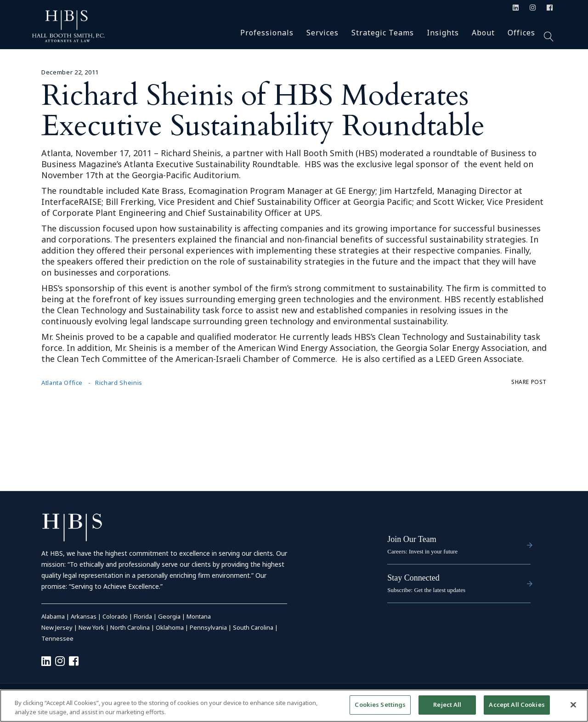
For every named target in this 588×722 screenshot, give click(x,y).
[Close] (573, 708)
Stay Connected (413, 578)
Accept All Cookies (517, 708)
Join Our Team (412, 539)
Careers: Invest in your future (422, 551)
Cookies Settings (380, 708)
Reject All (447, 708)
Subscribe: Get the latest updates (426, 590)
